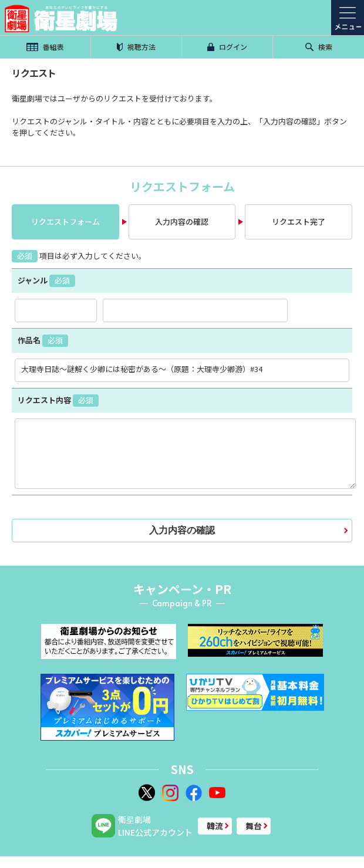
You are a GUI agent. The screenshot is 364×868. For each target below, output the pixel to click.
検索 (319, 47)
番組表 (45, 47)
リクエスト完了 (299, 222)
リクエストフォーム (65, 222)
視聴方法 (136, 47)
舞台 (254, 826)
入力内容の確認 (182, 222)
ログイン (227, 47)
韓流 (215, 826)
